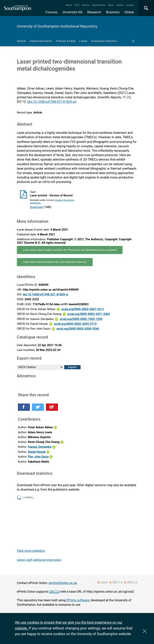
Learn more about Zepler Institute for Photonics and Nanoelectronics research (70, 250)
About (69, 5)
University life (72, 12)
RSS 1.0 (118, 583)
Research (94, 12)
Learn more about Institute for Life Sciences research (55, 262)
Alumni (85, 5)
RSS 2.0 (132, 583)
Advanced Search (41, 41)
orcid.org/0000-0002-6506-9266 (78, 329)
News (111, 5)
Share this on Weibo (52, 407)
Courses (51, 12)
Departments (99, 5)
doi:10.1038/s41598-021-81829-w (52, 102)
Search (21, 41)
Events (120, 5)
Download (36, 207)
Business (113, 12)
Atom (104, 583)
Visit (77, 5)
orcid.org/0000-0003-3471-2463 (89, 314)
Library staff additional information (39, 560)
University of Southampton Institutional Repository (57, 26)
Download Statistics (104, 41)
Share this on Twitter (38, 407)
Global (129, 12)
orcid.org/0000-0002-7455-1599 (81, 319)
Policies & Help (66, 41)
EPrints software (78, 600)
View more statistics (31, 551)
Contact (130, 5)
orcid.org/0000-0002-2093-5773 (75, 324)
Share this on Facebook (24, 407)
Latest (83, 41)
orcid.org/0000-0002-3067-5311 (83, 309)
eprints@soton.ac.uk (63, 583)
